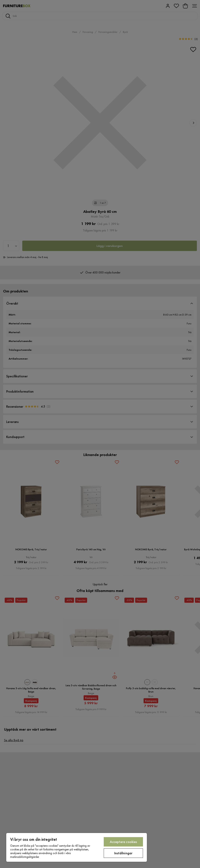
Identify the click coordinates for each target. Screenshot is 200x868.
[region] (77, 847)
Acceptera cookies (123, 842)
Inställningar (123, 853)
